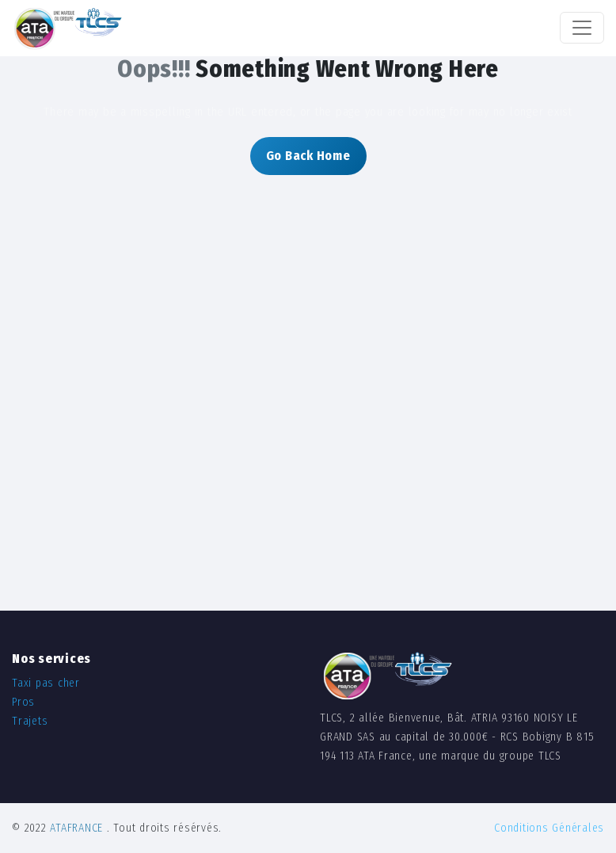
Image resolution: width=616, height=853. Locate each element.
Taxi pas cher (46, 683)
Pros (23, 702)
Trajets (30, 721)
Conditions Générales (549, 828)
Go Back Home (308, 156)
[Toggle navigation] (582, 28)
